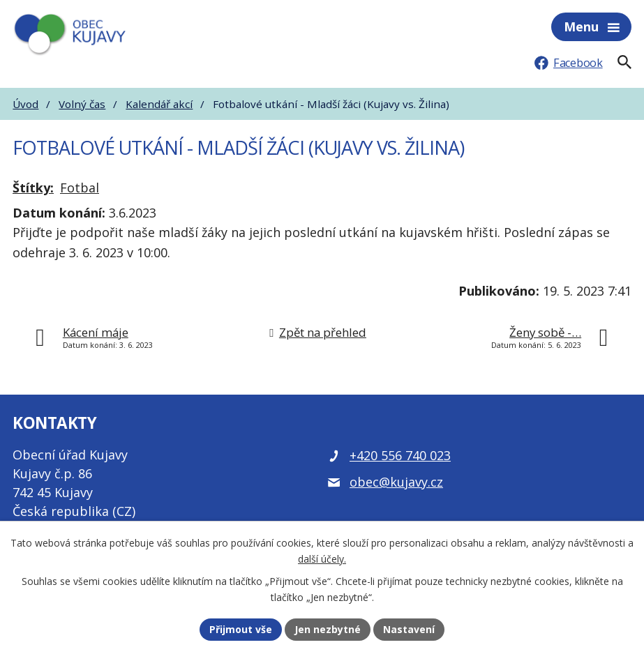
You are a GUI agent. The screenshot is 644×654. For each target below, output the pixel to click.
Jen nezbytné (328, 629)
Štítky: (33, 188)
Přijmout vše (241, 629)
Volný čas (82, 104)
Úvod (25, 104)
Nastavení (409, 629)
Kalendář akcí (159, 104)
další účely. (322, 559)
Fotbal (80, 188)
